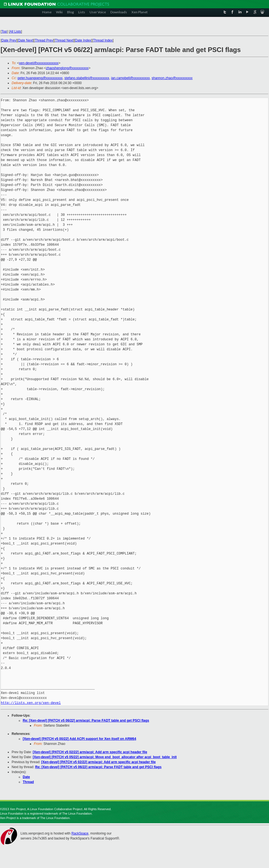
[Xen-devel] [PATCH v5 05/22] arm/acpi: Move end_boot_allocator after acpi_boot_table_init (105, 757)
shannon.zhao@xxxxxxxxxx (172, 78)
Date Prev (9, 40)
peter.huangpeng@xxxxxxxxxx (40, 78)
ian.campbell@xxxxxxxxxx (131, 78)
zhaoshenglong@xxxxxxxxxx (67, 68)
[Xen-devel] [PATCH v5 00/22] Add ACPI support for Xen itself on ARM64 (79, 739)
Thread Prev (44, 40)
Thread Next (64, 40)
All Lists (15, 32)
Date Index (83, 40)
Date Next (25, 40)
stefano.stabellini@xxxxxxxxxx (87, 78)
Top (4, 32)
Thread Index (103, 40)
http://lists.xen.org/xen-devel (31, 703)
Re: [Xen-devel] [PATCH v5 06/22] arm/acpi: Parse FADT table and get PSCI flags (86, 721)
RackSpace (80, 833)
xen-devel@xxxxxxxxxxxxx (39, 63)
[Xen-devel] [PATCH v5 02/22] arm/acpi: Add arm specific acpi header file (90, 752)
